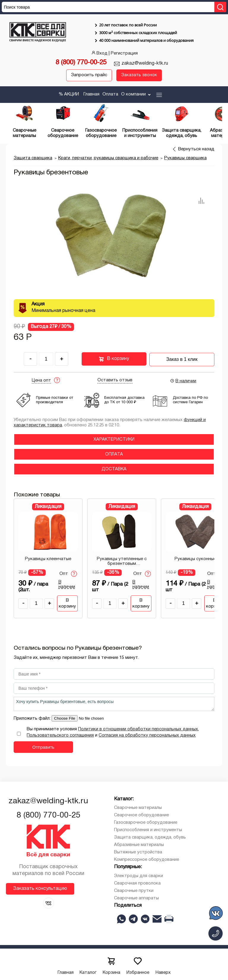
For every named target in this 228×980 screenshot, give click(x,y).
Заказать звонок (139, 75)
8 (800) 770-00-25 (81, 63)
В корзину (114, 359)
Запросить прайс (89, 75)
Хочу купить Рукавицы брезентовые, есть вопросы (114, 704)
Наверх (163, 964)
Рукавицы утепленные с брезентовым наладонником (122, 561)
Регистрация (124, 53)
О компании (136, 94)
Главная (91, 94)
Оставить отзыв (115, 380)
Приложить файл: (33, 718)
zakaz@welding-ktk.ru (145, 63)
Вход (99, 53)
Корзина (111, 964)
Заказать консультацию (40, 888)
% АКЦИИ (69, 94)
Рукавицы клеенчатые (48, 559)
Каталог (88, 964)
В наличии (183, 380)
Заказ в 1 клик (182, 359)
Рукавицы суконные (195, 559)
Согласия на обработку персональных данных (147, 735)
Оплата (110, 94)
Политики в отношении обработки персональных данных (138, 729)
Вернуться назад (196, 149)
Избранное (138, 964)
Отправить (43, 747)
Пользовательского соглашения (60, 735)
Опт (68, 573)
